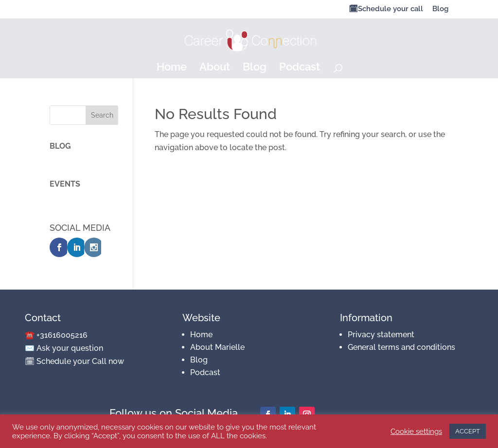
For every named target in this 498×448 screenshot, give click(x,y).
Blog (440, 9)
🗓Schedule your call (386, 9)
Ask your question (70, 348)
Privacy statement (381, 335)
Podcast (300, 68)
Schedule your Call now (80, 361)
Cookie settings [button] (416, 431)
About (215, 68)
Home (172, 68)
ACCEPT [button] (468, 431)
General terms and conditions (401, 347)
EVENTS (65, 184)
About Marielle (217, 347)
